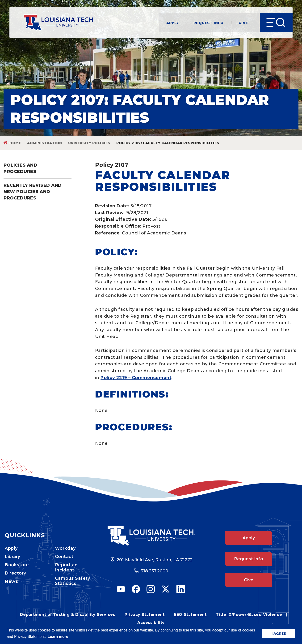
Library (13, 557)
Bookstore (17, 565)
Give (243, 23)
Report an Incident (66, 567)
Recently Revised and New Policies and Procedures (33, 192)
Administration (45, 143)
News (11, 581)
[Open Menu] (276, 22)
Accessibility (151, 623)
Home (15, 143)
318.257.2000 (154, 571)
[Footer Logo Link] (151, 536)
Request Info (209, 23)
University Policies (89, 143)
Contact (64, 557)
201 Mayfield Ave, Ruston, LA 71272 (155, 560)
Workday (65, 548)
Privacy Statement (145, 615)
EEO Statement (190, 615)
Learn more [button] (58, 637)
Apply (173, 23)
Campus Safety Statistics (73, 581)
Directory (15, 573)
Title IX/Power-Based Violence (249, 615)
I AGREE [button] (279, 634)
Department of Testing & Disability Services (68, 615)
